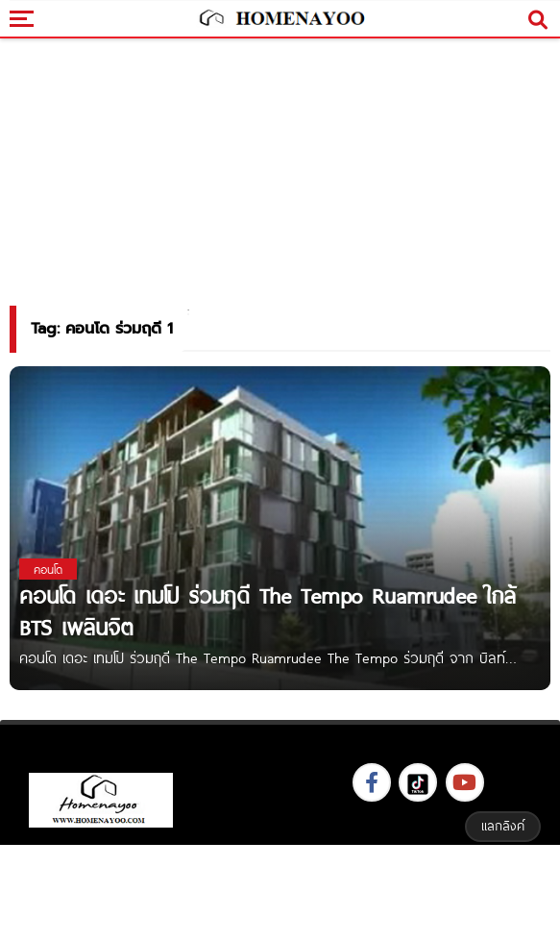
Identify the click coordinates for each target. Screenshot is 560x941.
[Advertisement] (280, 891)
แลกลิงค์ (503, 826)
